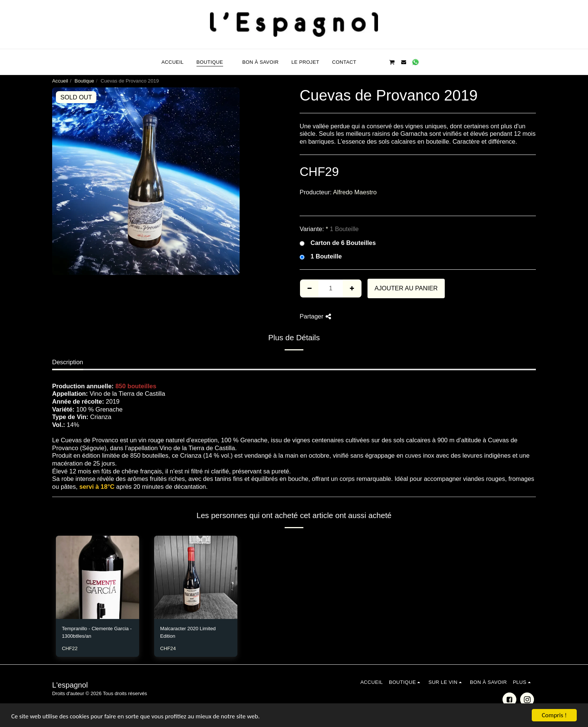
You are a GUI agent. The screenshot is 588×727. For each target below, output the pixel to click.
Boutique (84, 81)
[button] (368, 62)
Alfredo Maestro (355, 192)
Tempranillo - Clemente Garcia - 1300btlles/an (97, 632)
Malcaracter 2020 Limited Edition (188, 632)
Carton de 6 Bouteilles (338, 243)
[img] (97, 577)
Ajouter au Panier (406, 288)
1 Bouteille (321, 257)
